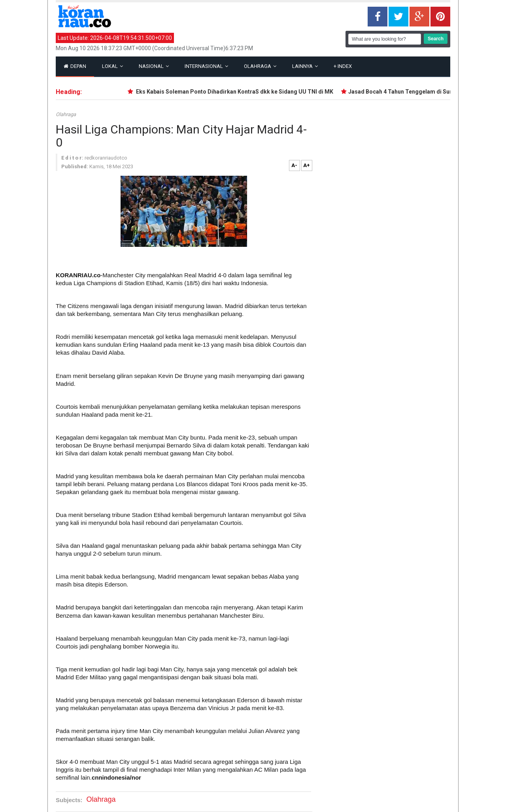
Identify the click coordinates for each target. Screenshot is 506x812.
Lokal (112, 66)
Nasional (154, 66)
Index (343, 66)
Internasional (206, 66)
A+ (307, 165)
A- (294, 165)
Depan (75, 66)
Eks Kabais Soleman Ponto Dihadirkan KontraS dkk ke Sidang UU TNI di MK (235, 92)
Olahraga (260, 66)
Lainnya (305, 66)
